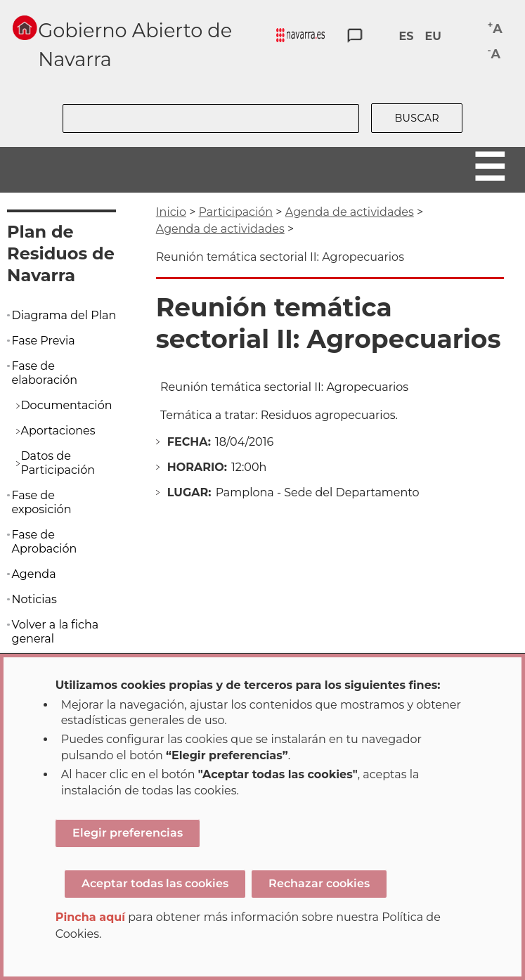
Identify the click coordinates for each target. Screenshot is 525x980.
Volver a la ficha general (55, 632)
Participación (236, 212)
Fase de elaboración (44, 373)
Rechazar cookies (319, 883)
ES (406, 36)
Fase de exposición (41, 502)
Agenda (33, 574)
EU (433, 36)
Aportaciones (58, 431)
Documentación (66, 405)
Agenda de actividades (350, 212)
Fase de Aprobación (44, 542)
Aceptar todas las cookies (155, 883)
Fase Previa (43, 341)
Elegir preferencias (128, 833)
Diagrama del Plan (64, 315)
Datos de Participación (58, 463)
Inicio (171, 212)
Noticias (34, 599)
